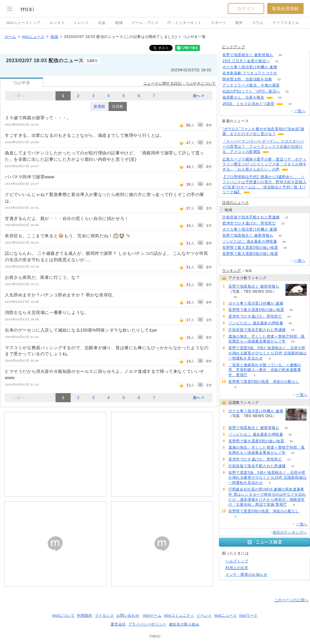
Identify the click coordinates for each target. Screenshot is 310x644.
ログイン (246, 8)
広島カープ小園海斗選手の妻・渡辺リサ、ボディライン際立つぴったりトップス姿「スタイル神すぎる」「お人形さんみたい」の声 (264, 164)
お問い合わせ (128, 615)
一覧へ (300, 111)
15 (286, 217)
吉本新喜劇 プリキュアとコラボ (250, 73)
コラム (258, 23)
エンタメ (57, 23)
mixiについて (63, 615)
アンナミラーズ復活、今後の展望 (251, 85)
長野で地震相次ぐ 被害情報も (248, 55)
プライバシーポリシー (147, 624)
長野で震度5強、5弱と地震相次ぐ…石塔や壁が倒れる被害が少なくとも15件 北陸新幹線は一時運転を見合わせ (268, 353)
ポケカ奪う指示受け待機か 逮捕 (250, 67)
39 (280, 55)
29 (280, 98)
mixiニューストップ (23, 23)
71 (284, 67)
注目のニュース (235, 203)
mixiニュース (33, 37)
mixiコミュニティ (179, 615)
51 (284, 73)
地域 (119, 23)
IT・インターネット (185, 23)
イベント (204, 615)
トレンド (81, 23)
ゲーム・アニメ (145, 23)
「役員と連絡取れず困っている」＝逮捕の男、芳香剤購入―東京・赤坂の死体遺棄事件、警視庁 (265, 370)
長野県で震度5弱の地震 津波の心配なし (264, 382)
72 (284, 229)
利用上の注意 (237, 568)
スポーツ (218, 23)
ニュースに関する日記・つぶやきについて (180, 83)
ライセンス (104, 615)
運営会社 (118, 624)
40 (280, 236)
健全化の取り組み (184, 624)
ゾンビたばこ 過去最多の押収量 (250, 241)
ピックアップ (234, 47)
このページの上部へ (291, 600)
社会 (102, 23)
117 (287, 85)
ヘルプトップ (237, 561)
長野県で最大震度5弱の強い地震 (250, 248)
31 (277, 61)
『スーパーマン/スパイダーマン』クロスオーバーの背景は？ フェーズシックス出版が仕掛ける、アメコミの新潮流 (263, 147)
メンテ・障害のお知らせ (246, 575)
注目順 (118, 106)
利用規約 (85, 615)
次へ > (199, 96)
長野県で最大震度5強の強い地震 (250, 254)
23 (283, 223)
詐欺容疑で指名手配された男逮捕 (251, 217)
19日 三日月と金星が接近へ (246, 61)
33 (279, 79)
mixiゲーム (152, 615)
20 (290, 104)
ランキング (232, 271)
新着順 (99, 106)
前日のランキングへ (290, 532)
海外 (239, 23)
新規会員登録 (285, 8)
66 (285, 254)
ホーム (10, 37)
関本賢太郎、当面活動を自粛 (247, 79)
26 (287, 91)
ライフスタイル (286, 23)
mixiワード (248, 615)
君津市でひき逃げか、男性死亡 (249, 223)
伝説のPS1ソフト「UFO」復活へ (251, 91)
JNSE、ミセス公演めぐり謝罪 (248, 104)
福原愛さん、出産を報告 (243, 97)
